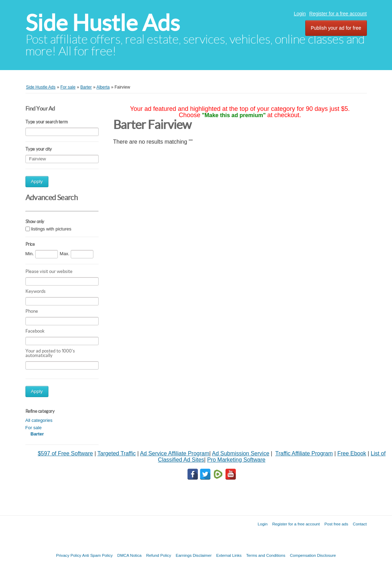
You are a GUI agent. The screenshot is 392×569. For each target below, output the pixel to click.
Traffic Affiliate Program (304, 453)
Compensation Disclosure (313, 555)
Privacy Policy (69, 555)
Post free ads (336, 524)
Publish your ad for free (336, 28)
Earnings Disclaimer (194, 555)
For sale (34, 428)
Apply (37, 181)
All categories (39, 420)
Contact (360, 524)
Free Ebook (352, 453)
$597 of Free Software (65, 453)
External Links (229, 555)
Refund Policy (159, 555)
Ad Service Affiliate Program (175, 453)
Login (300, 14)
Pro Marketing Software (236, 460)
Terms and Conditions (266, 555)
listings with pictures (51, 229)
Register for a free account (338, 14)
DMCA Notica (130, 555)
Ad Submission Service (241, 453)
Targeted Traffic (116, 453)
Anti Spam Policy (98, 555)
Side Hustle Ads (103, 23)
